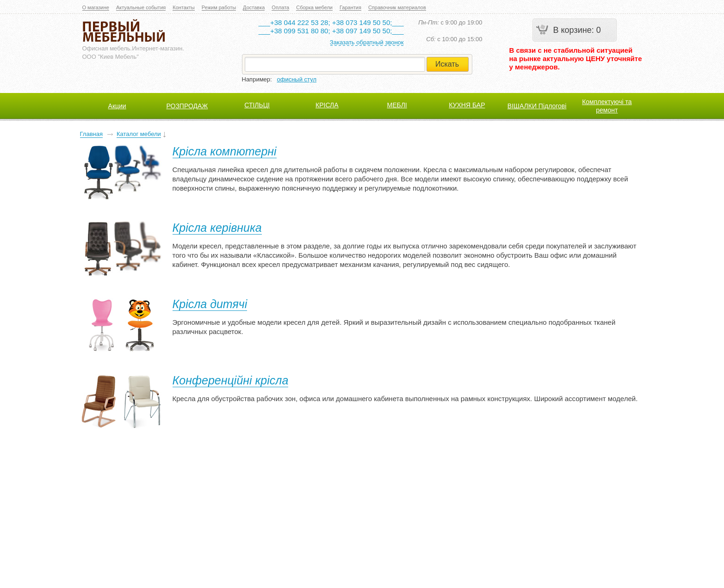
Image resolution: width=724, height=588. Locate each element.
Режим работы (219, 7)
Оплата (280, 7)
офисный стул (297, 79)
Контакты (184, 7)
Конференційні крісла (231, 380)
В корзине (572, 30)
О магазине (96, 7)
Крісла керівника (217, 228)
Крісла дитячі (210, 304)
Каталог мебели (139, 134)
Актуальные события (141, 7)
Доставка (254, 7)
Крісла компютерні (225, 151)
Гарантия (350, 7)
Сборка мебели (314, 7)
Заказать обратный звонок (367, 42)
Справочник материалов (397, 7)
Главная (91, 134)
